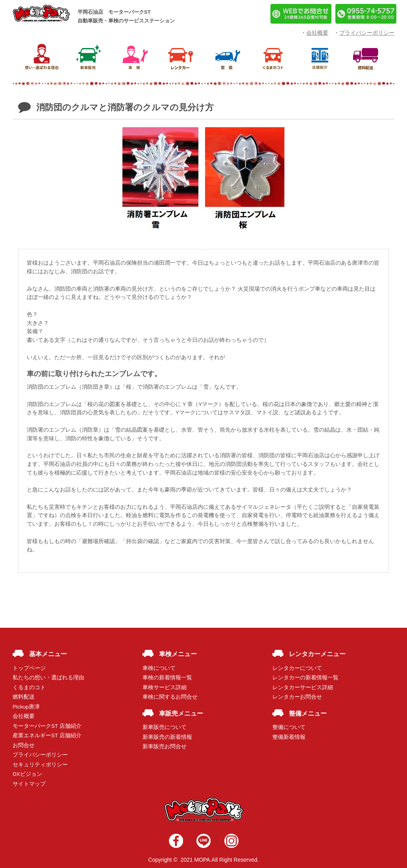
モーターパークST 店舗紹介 (47, 726)
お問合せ (24, 745)
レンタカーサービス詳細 (303, 687)
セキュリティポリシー (40, 765)
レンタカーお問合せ (297, 697)
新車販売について (165, 727)
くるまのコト (29, 687)
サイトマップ (29, 784)
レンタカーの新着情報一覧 (305, 678)
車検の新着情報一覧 (167, 678)
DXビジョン (27, 774)
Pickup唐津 (26, 707)
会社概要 (24, 716)
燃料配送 (24, 697)
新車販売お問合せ (165, 747)
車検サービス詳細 (165, 687)
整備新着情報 (289, 737)
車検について (159, 668)
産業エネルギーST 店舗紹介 (47, 735)
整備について (289, 727)
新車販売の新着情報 (167, 737)
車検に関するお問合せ (170, 697)
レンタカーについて (297, 668)
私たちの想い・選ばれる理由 (48, 678)
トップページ (29, 668)
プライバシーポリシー (40, 755)
